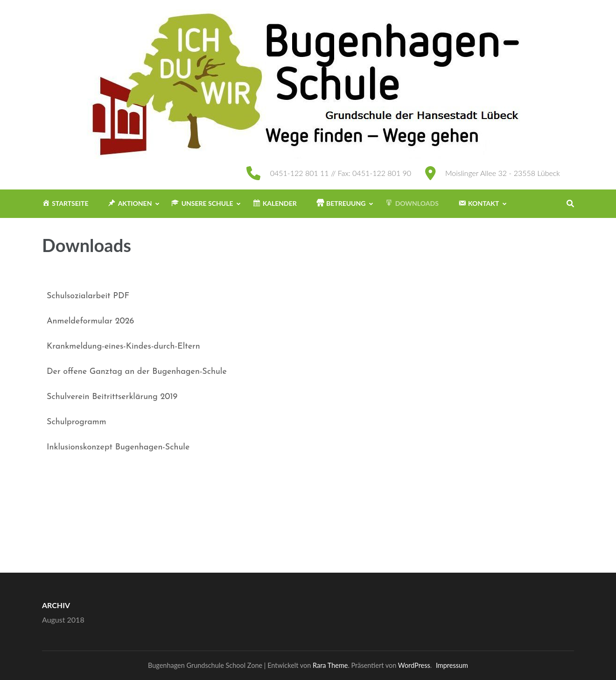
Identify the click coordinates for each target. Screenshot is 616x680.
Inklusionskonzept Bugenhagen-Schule (118, 447)
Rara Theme (330, 665)
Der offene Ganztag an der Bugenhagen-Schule (137, 372)
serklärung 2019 (148, 397)
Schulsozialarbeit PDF (88, 296)
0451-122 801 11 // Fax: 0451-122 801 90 (341, 173)
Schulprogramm (77, 422)
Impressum (452, 665)
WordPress (414, 665)
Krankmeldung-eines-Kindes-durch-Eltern (123, 347)
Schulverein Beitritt (82, 397)
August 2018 (63, 620)
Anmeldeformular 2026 (90, 321)
